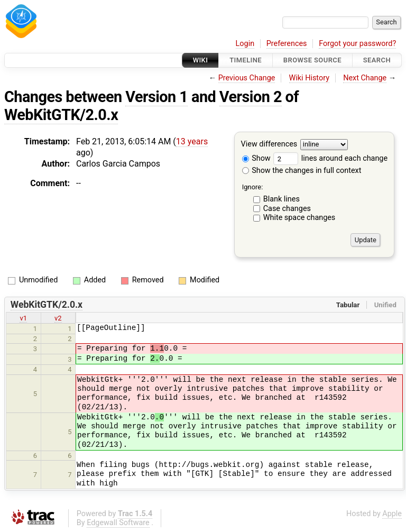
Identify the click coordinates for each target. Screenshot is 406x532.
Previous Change (247, 78)
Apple (392, 514)
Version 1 (156, 97)
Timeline (246, 60)
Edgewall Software (118, 523)
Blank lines (282, 199)
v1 (23, 318)
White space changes (299, 218)
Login (245, 44)
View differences (269, 145)
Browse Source (312, 60)
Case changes (287, 209)
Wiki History (309, 78)
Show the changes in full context (302, 171)
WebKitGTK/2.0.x (61, 115)
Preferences (287, 44)
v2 (58, 318)
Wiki (201, 60)
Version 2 (251, 97)
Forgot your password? (357, 44)
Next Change (365, 78)
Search (377, 60)
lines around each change (330, 158)
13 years (192, 141)
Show (256, 158)
